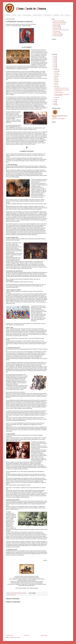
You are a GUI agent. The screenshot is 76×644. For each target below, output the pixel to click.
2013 (54, 66)
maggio (56, 82)
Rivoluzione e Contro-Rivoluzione (59, 30)
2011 (54, 100)
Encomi (14, 15)
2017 (54, 60)
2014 (54, 65)
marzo (56, 85)
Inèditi (19, 15)
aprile (56, 83)
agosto (56, 77)
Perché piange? (56, 28)
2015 (54, 63)
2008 (54, 105)
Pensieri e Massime (37, 15)
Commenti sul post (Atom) (15, 637)
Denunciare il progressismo (58, 24)
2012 (54, 68)
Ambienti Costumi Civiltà (58, 21)
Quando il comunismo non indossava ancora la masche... (61, 95)
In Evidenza (55, 25)
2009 (54, 103)
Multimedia (56, 15)
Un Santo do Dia (56, 33)
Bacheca (67, 15)
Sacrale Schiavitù (27, 15)
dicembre (56, 70)
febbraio (56, 87)
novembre (56, 71)
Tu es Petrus (55, 31)
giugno (56, 80)
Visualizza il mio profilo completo (58, 119)
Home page (27, 635)
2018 (54, 58)
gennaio (56, 98)
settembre (56, 75)
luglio (55, 78)
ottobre (56, 73)
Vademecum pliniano (57, 34)
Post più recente (9, 635)
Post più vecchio (44, 635)
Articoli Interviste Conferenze (59, 22)
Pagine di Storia (13, 595)
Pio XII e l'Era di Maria (58, 93)
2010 (54, 101)
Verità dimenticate (56, 36)
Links (62, 15)
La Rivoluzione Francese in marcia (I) (61, 88)
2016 (54, 61)
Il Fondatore (7, 15)
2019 (54, 56)
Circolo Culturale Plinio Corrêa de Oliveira (60, 117)
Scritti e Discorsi (48, 15)
